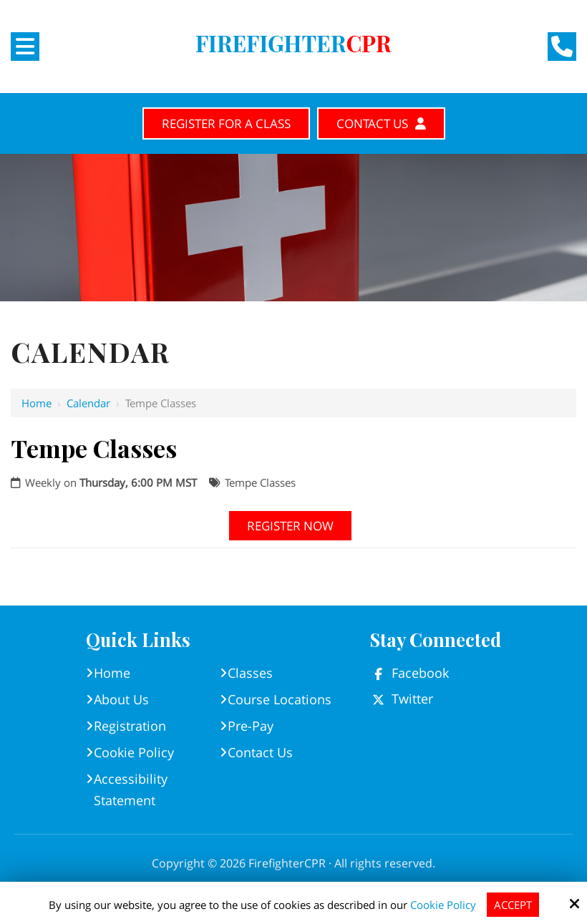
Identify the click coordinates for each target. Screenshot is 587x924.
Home (37, 403)
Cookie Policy (443, 905)
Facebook (420, 673)
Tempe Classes (260, 482)
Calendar (88, 403)
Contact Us (381, 123)
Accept (513, 905)
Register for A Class (226, 123)
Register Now (290, 526)
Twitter (412, 699)
